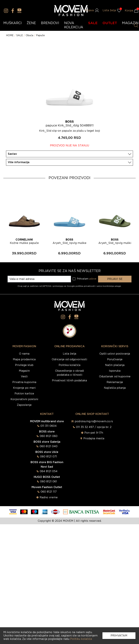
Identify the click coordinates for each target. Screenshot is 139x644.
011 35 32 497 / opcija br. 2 (94, 427)
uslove (93, 279)
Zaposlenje (24, 405)
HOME (10, 36)
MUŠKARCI (13, 23)
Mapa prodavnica (24, 359)
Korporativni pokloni (24, 399)
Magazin (24, 371)
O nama (24, 354)
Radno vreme (49, 497)
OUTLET (110, 23)
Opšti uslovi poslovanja (115, 354)
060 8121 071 (49, 457)
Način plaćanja (115, 365)
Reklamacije (115, 382)
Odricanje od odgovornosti (69, 359)
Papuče (40, 36)
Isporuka (115, 371)
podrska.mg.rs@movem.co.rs (94, 421)
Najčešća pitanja (115, 388)
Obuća (29, 36)
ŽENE (31, 23)
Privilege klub (24, 365)
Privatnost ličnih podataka (69, 381)
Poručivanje (115, 359)
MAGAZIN (130, 23)
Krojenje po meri (24, 388)
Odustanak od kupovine (115, 377)
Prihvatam (119, 636)
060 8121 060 (49, 436)
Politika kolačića (69, 365)
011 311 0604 (49, 426)
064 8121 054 (49, 471)
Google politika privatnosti (81, 286)
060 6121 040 (49, 446)
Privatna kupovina (24, 382)
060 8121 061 (49, 482)
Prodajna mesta (94, 438)
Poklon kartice (24, 394)
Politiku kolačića (81, 639)
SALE (93, 23)
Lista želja (69, 354)
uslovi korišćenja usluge (109, 286)
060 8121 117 (49, 492)
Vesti (24, 377)
